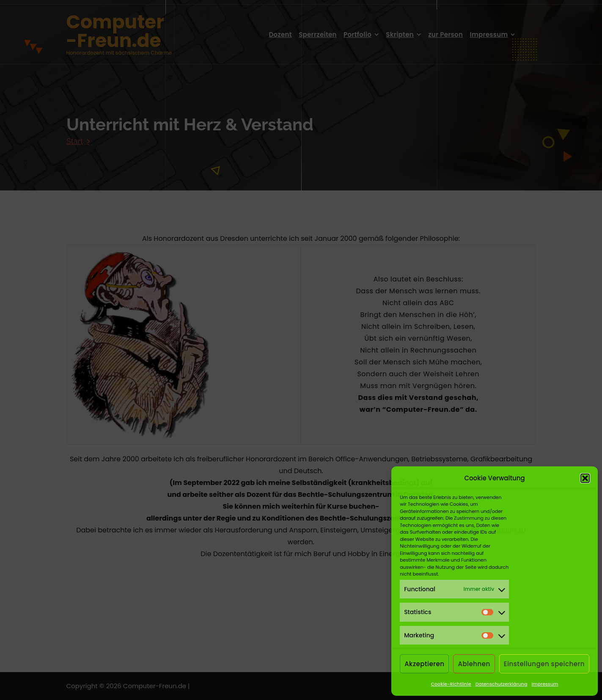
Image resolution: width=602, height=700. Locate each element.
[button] (585, 478)
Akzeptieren (424, 664)
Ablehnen (474, 664)
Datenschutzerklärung (502, 684)
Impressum (545, 684)
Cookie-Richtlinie (451, 684)
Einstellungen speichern (544, 664)
